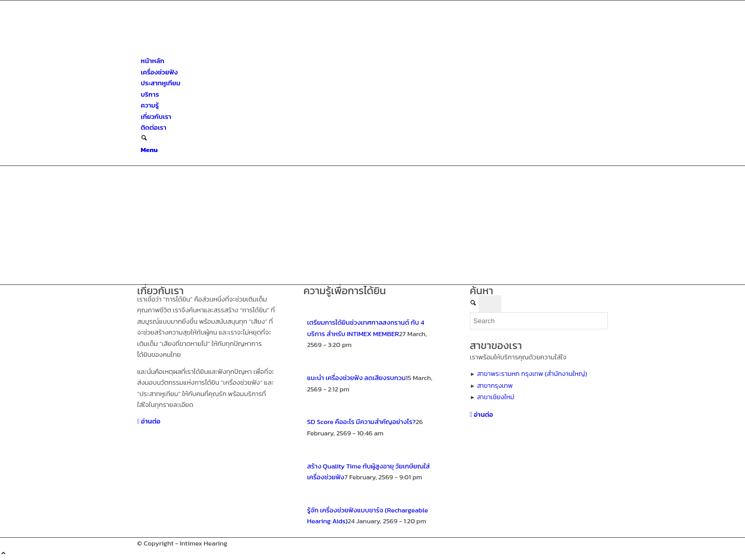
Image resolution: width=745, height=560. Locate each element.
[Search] (144, 139)
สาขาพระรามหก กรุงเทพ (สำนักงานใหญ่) (532, 374)
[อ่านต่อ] (149, 421)
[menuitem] (374, 61)
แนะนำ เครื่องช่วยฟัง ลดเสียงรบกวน (357, 378)
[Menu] (149, 150)
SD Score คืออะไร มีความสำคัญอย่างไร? (362, 422)
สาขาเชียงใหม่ (496, 397)
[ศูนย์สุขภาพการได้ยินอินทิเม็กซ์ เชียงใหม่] (215, 50)
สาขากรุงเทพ (495, 385)
